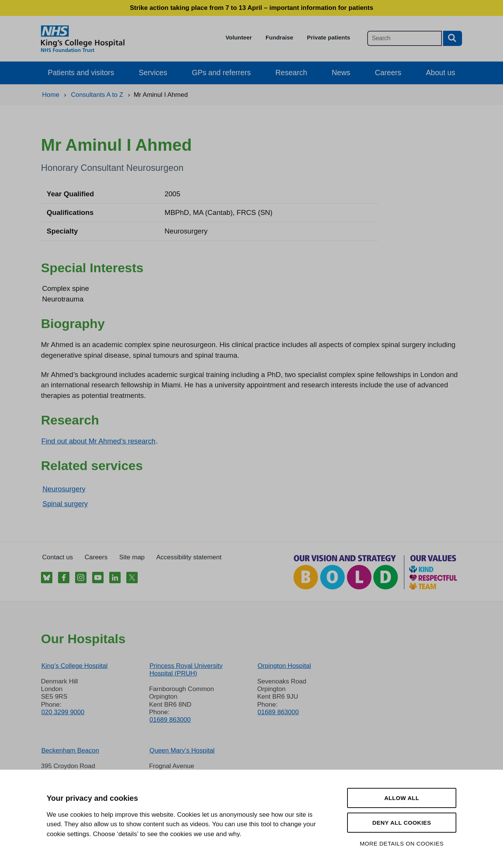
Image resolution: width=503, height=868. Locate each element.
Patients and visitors (81, 73)
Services (153, 73)
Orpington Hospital (284, 666)
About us (441, 73)
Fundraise (279, 37)
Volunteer (239, 37)
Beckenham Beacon (70, 750)
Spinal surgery (65, 504)
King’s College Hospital (75, 666)
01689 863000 (170, 720)
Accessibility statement (189, 557)
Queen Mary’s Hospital (182, 750)
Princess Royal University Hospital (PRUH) (186, 670)
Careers (388, 73)
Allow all (402, 798)
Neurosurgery (64, 489)
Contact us (57, 557)
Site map (132, 557)
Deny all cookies (402, 823)
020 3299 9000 (63, 712)
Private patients (329, 37)
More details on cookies (402, 844)
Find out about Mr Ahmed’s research (98, 441)
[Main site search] (405, 38)
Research (291, 73)
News (341, 73)
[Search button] (453, 38)
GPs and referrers (221, 73)
